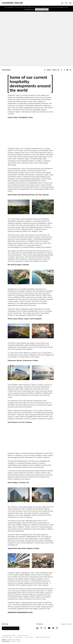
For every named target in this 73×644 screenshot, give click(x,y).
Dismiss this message (42, 9)
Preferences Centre (7, 637)
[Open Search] (62, 3)
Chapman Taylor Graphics (14, 640)
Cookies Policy (29, 9)
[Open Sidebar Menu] (70, 3)
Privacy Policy (29, 637)
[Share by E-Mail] (67, 70)
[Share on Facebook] (61, 70)
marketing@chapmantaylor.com (20, 612)
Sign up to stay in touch (11, 628)
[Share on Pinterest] (70, 70)
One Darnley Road (15, 641)
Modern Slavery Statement (43, 637)
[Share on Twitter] (64, 70)
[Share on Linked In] (58, 70)
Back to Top (66, 624)
